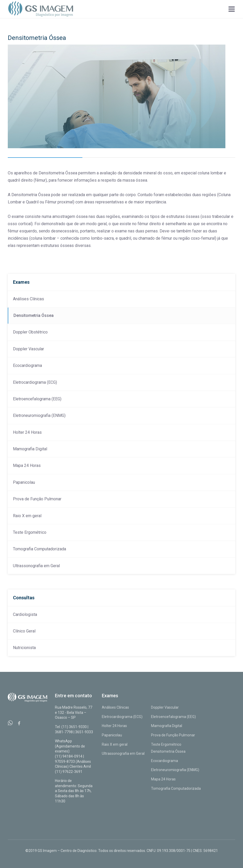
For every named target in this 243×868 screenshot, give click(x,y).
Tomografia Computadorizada (40, 549)
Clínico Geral (24, 631)
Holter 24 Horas (27, 432)
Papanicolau (24, 482)
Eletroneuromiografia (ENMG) (39, 415)
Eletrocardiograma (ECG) (35, 382)
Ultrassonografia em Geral (36, 566)
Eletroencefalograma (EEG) (37, 399)
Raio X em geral (27, 516)
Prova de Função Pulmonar (37, 499)
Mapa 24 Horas (27, 465)
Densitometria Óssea (34, 315)
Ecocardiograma (27, 365)
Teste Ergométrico (30, 532)
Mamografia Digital (30, 449)
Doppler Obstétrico (30, 332)
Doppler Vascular (28, 349)
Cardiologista (25, 614)
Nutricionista (24, 648)
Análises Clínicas (28, 299)
